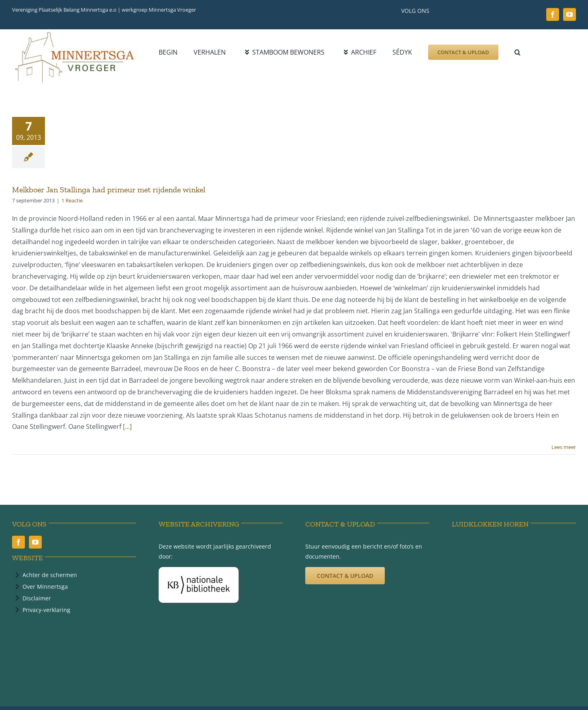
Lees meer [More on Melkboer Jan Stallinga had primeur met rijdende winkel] (564, 447)
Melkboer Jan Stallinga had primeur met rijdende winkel (109, 190)
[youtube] (570, 14)
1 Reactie (72, 200)
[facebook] (553, 14)
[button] (518, 52)
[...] (127, 426)
